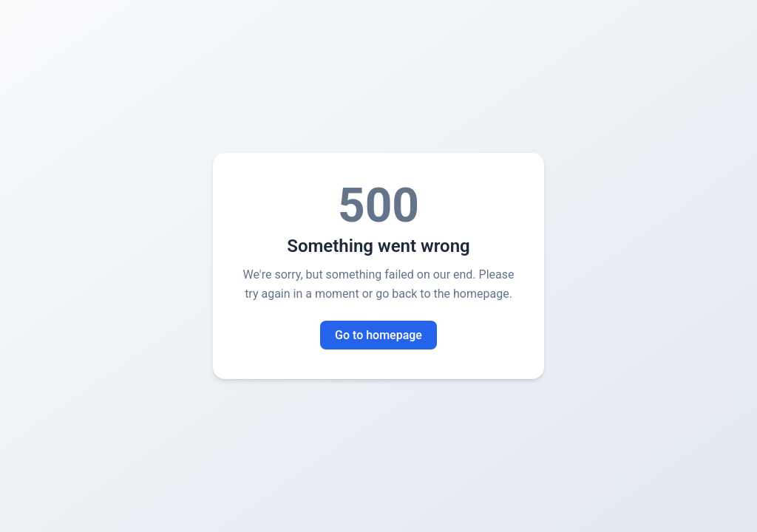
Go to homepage (378, 335)
